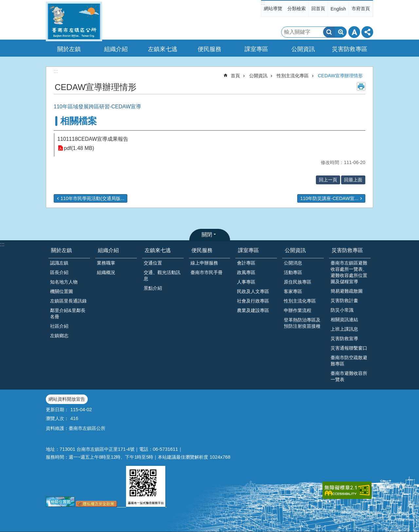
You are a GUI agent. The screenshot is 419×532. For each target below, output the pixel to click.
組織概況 (106, 272)
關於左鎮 (62, 250)
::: (263, 3)
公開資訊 (258, 76)
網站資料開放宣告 (67, 399)
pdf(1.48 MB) (79, 148)
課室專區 (248, 250)
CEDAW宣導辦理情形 (340, 76)
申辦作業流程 (298, 310)
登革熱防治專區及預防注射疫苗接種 (302, 323)
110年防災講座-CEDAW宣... (329, 198)
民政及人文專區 (253, 291)
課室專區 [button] (256, 49)
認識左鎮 (59, 263)
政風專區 (246, 272)
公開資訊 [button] (303, 49)
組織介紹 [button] (116, 49)
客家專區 (293, 291)
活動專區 (293, 272)
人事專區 (246, 282)
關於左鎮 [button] (69, 49)
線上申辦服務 (204, 263)
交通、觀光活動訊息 (162, 275)
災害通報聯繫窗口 (349, 348)
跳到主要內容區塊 (3, 3)
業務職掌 (106, 263)
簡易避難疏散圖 (347, 291)
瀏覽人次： (57, 418)
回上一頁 (328, 180)
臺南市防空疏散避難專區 (349, 361)
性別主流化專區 (293, 76)
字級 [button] (354, 32)
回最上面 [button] (353, 180)
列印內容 (361, 86)
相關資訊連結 (344, 320)
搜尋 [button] (329, 32)
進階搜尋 (341, 32)
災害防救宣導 (344, 339)
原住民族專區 (298, 282)
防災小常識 (342, 310)
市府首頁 (361, 9)
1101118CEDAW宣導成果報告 (93, 139)
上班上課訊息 (344, 329)
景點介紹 (153, 288)
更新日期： (57, 410)
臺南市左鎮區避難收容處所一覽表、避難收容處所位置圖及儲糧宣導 (349, 272)
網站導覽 (273, 9)
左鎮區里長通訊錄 (68, 301)
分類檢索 (297, 9)
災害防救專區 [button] (350, 49)
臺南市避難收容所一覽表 (349, 376)
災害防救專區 (347, 250)
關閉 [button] (207, 235)
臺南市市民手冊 (207, 272)
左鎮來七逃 (158, 250)
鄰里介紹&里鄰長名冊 (68, 313)
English (338, 9)
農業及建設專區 (253, 310)
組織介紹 (108, 250)
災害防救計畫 (344, 301)
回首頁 (318, 9)
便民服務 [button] (209, 49)
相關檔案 (79, 121)
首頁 (235, 76)
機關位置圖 (62, 291)
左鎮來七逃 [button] (163, 49)
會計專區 (246, 263)
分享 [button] (367, 32)
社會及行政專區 (253, 301)
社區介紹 (59, 326)
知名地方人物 (64, 282)
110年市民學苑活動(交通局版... (92, 198)
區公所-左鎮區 (74, 21)
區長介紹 (59, 272)
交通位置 (153, 263)
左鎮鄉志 (59, 336)
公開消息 (293, 263)
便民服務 (202, 250)
